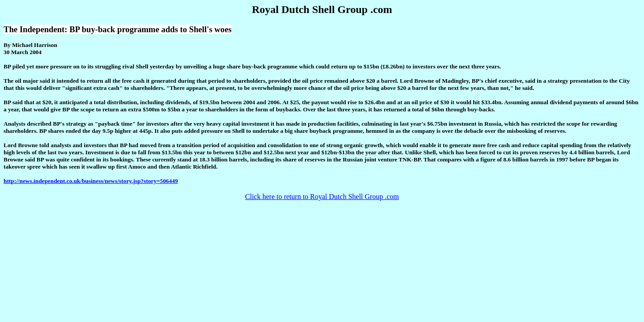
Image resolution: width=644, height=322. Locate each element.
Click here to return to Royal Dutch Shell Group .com (322, 197)
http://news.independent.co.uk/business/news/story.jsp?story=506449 (91, 181)
